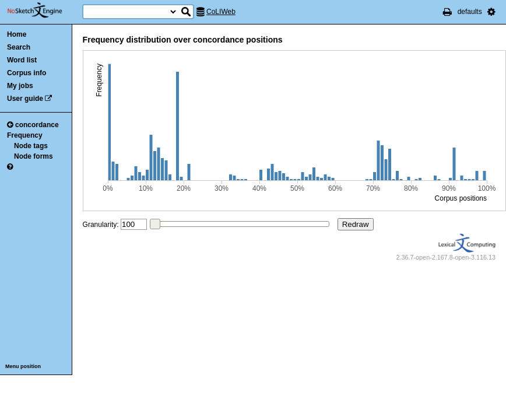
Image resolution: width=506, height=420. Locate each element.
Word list (22, 60)
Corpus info (27, 73)
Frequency (25, 135)
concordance (33, 125)
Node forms (34, 156)
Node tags (31, 146)
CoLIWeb (221, 12)
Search (19, 47)
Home (17, 34)
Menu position (23, 366)
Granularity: (101, 225)
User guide (25, 99)
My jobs (20, 86)
